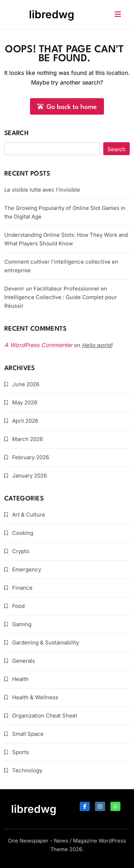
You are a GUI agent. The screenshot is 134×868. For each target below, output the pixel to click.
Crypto (21, 551)
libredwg (52, 14)
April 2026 (25, 421)
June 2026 (26, 384)
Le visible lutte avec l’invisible (42, 190)
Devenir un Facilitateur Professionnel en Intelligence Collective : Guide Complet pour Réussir (61, 297)
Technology (27, 770)
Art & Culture (29, 515)
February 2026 (31, 457)
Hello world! (97, 345)
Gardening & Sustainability (46, 642)
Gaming (22, 624)
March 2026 (28, 439)
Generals (24, 661)
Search (16, 133)
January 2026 (29, 476)
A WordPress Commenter (38, 345)
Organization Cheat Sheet (45, 716)
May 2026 (25, 402)
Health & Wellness (35, 697)
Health (20, 679)
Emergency (27, 569)
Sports (21, 752)
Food (18, 606)
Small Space (28, 734)
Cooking (23, 533)
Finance (22, 588)
